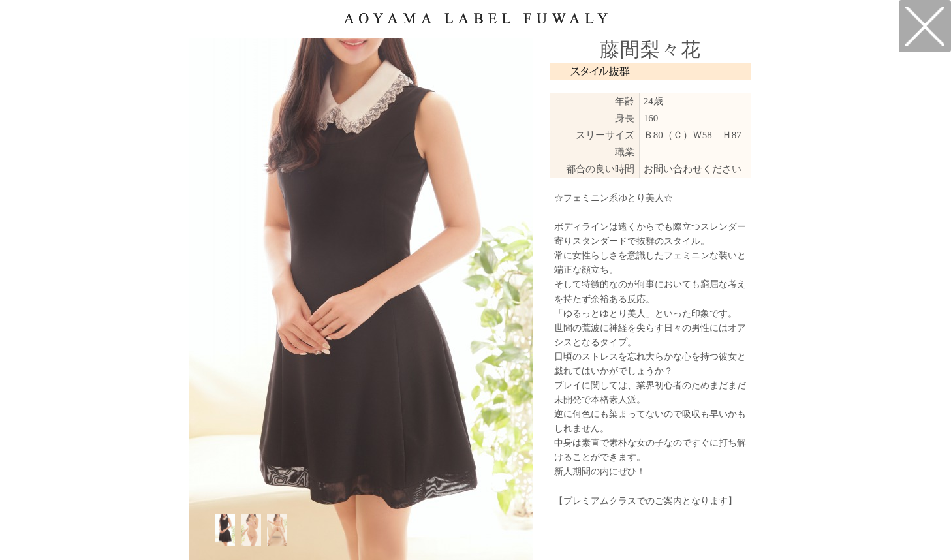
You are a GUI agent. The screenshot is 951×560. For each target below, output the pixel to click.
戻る (925, 26)
